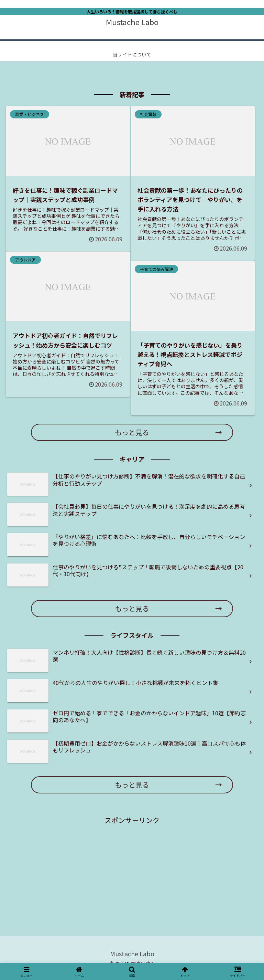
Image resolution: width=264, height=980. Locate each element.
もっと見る (132, 432)
